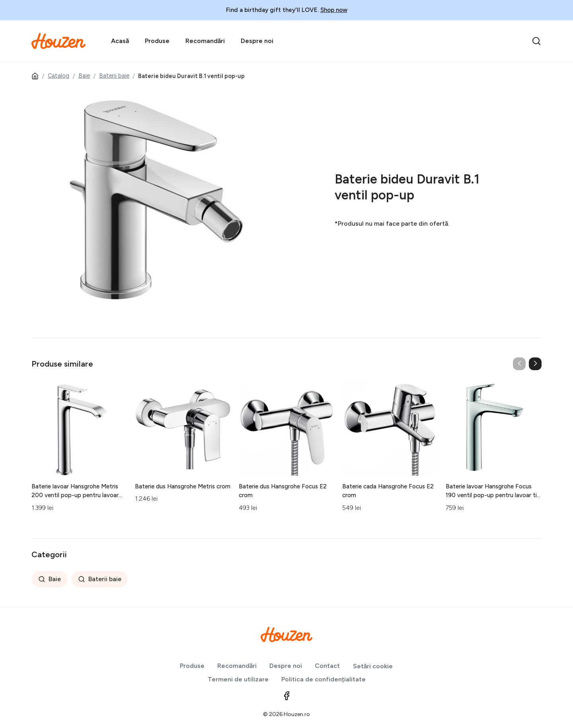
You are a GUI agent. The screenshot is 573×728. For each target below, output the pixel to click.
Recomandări (205, 41)
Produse (157, 41)
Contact (327, 666)
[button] (535, 364)
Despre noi (257, 41)
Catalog (58, 76)
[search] (536, 41)
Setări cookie (373, 666)
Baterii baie (114, 76)
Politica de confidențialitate (324, 679)
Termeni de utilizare (238, 679)
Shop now (334, 10)
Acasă (120, 41)
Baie (84, 76)
